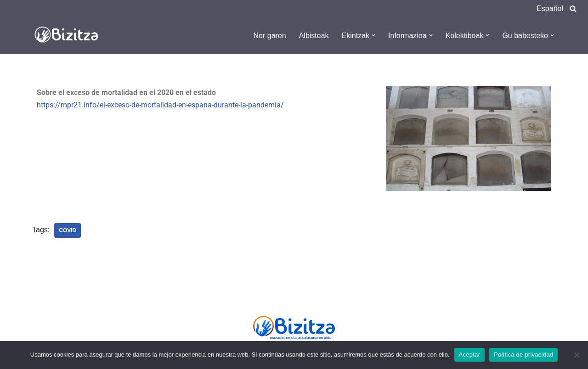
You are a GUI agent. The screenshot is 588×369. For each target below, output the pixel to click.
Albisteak (314, 36)
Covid (68, 230)
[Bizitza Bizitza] (69, 35)
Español (550, 8)
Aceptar (470, 355)
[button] (373, 35)
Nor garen (270, 36)
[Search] (573, 8)
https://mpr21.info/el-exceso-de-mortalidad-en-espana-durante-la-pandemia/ (160, 105)
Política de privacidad (523, 355)
